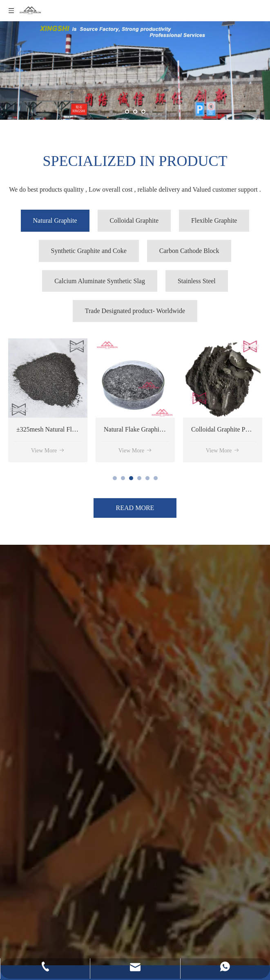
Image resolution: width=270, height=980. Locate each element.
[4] (21, 684)
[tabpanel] (48, 400)
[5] (21, 814)
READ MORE (135, 508)
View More (48, 451)
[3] (21, 738)
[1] (21, 877)
